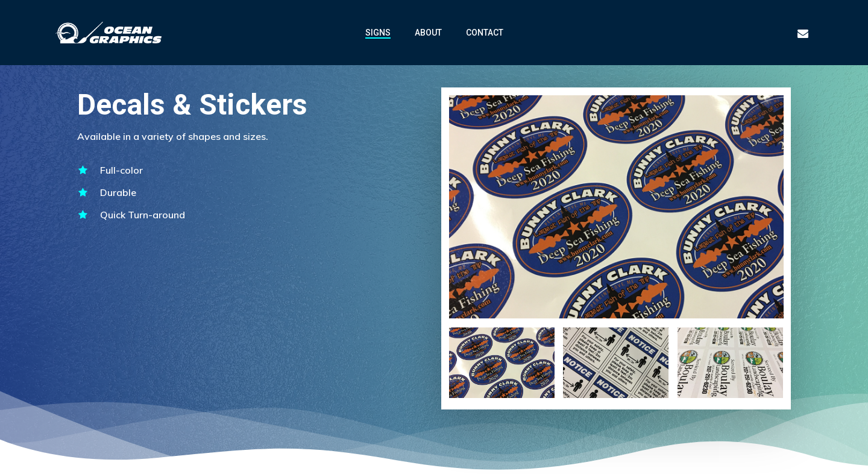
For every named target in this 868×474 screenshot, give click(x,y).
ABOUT (428, 33)
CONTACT (485, 33)
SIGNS (378, 33)
